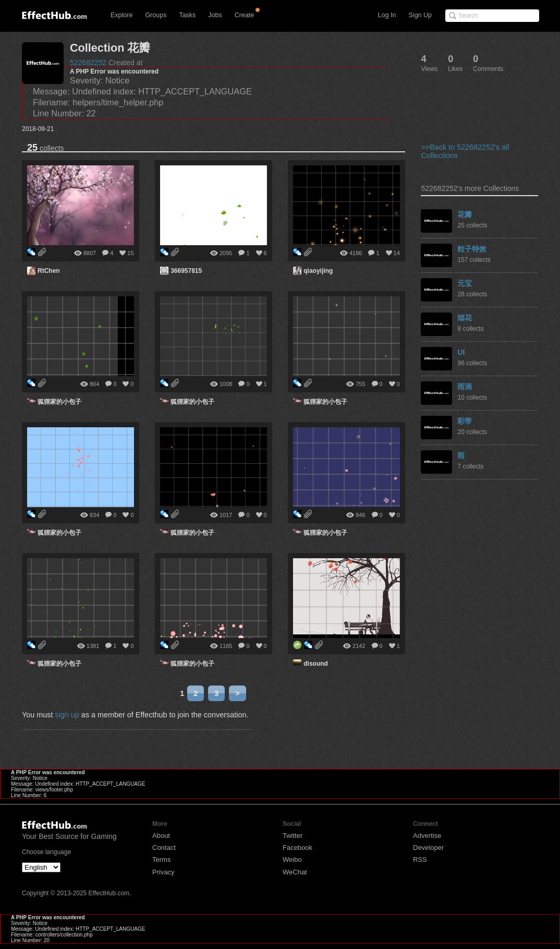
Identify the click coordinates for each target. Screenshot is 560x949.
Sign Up (420, 15)
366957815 (186, 271)
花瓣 (465, 214)
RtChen (49, 271)
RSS (420, 860)
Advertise (427, 836)
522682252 (88, 63)
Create (245, 15)
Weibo (292, 860)
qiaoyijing (318, 271)
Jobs (215, 15)
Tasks (187, 15)
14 (397, 253)
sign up (67, 715)
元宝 (465, 283)
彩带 (465, 421)
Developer (428, 848)
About (161, 836)
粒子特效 (472, 249)
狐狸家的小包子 (59, 402)
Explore (121, 15)
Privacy (163, 872)
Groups (156, 15)
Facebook (297, 848)
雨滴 (465, 387)
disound (316, 664)
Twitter (293, 836)
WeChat (295, 872)
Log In (387, 15)
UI (461, 352)
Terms (161, 860)
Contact (164, 848)
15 (130, 253)
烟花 (465, 318)
